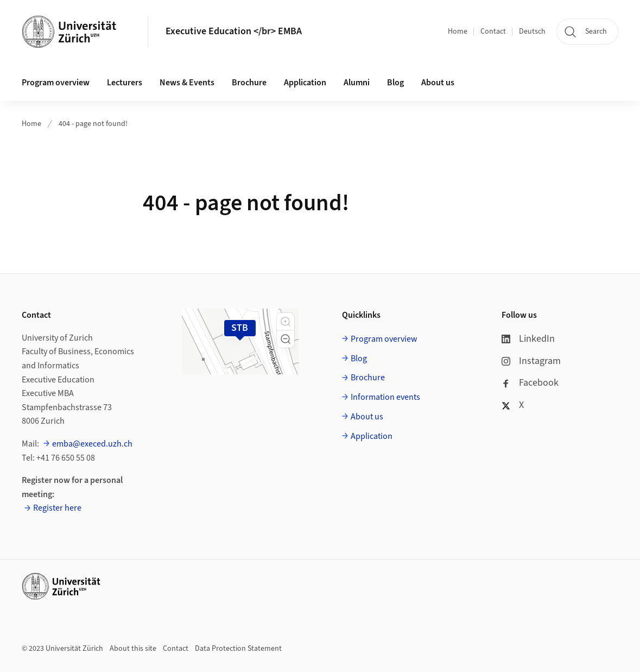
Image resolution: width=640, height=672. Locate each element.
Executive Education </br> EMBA (234, 31)
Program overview (56, 83)
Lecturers (125, 83)
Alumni (357, 83)
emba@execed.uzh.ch (92, 444)
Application (305, 83)
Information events (385, 397)
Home (458, 32)
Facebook (530, 383)
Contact (493, 32)
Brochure (249, 83)
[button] (286, 322)
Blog (395, 83)
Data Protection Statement (238, 649)
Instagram (531, 361)
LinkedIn (528, 339)
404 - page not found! (93, 124)
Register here (57, 508)
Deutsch (532, 32)
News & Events (187, 83)
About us (438, 83)
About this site (133, 649)
